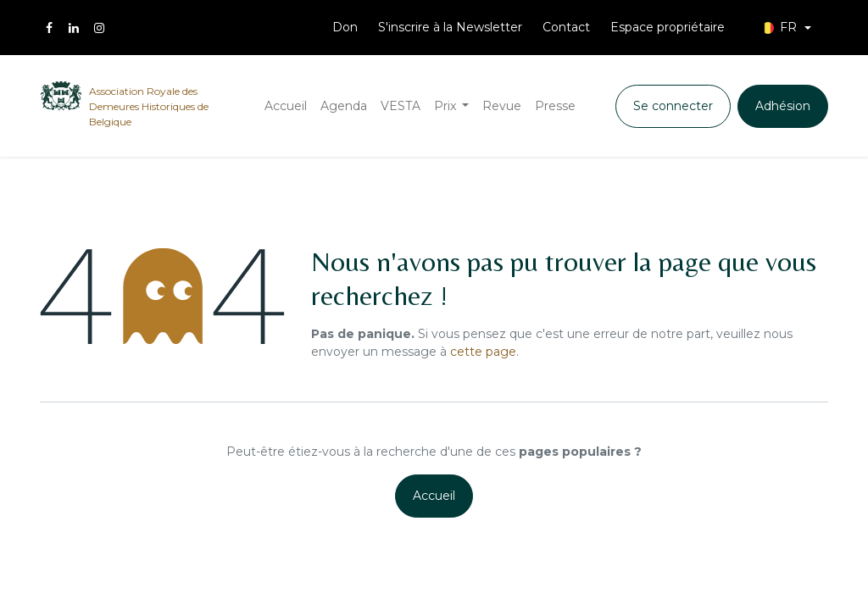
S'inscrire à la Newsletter (450, 27)
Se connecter (673, 106)
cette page (483, 352)
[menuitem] (286, 106)
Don (345, 27)
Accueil (434, 496)
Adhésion (783, 106)
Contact (566, 27)
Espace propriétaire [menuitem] (668, 27)
